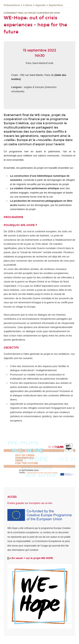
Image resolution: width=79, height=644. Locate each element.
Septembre (56, 5)
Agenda (40, 5)
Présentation (12, 5)
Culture (28, 5)
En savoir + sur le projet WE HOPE (30, 558)
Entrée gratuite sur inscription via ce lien (30, 503)
